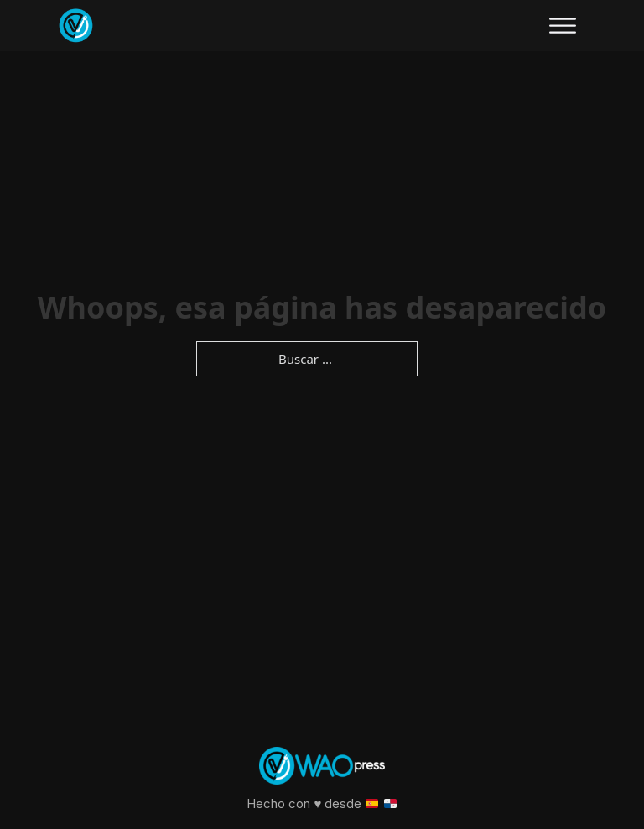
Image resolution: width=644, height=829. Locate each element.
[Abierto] (563, 26)
